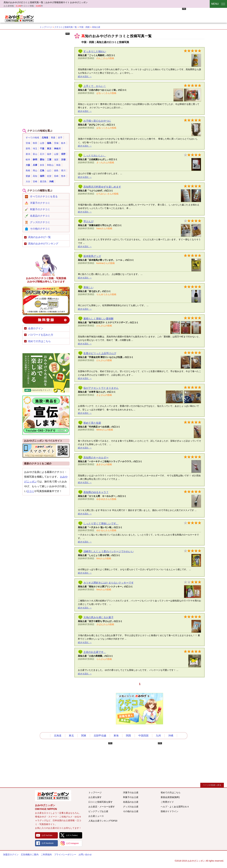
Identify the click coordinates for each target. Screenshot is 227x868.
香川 (63, 170)
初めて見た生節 (92, 423)
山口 (49, 170)
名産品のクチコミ (40, 216)
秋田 (35, 143)
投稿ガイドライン (170, 811)
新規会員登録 (46, 320)
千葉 (42, 149)
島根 (28, 170)
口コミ (30, 491)
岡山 (35, 170)
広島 (42, 170)
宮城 (28, 143)
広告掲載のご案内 (30, 854)
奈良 (42, 165)
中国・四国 (84, 27)
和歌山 (50, 165)
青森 (53, 138)
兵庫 (35, 165)
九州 (158, 736)
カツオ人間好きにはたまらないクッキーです (109, 583)
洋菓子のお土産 (131, 792)
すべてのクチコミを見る (44, 196)
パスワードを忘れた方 (41, 335)
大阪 (28, 165)
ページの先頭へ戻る (212, 785)
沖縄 (51, 181)
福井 (49, 154)
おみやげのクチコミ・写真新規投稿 (46, 301)
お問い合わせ (85, 854)
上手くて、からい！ (95, 86)
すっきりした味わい (95, 51)
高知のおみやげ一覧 (39, 237)
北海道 (45, 138)
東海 (116, 736)
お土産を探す (95, 797)
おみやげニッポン (19, 15)
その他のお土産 (131, 811)
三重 (49, 160)
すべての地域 (32, 138)
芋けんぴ (88, 221)
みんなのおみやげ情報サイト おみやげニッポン (53, 796)
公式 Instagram (72, 843)
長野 (63, 154)
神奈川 (57, 149)
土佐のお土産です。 (95, 652)
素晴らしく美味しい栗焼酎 (98, 319)
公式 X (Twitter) (72, 835)
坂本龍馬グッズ (92, 256)
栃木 (63, 143)
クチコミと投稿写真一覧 (66, 27)
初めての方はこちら (39, 341)
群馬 (28, 149)
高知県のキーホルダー (96, 458)
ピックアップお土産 (98, 811)
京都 (63, 160)
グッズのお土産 (131, 807)
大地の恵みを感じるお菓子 (98, 617)
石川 (42, 154)
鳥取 (58, 165)
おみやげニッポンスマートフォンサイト (46, 451)
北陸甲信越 (100, 736)
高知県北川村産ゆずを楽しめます (102, 187)
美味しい (88, 287)
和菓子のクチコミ (40, 209)
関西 (129, 736)
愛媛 (28, 176)
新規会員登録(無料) (170, 797)
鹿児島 (43, 181)
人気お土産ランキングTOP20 (103, 821)
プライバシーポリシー (65, 854)
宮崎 (35, 181)
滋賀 (56, 160)
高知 (35, 176)
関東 (84, 736)
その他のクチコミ (40, 229)
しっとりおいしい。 (95, 155)
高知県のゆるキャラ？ (96, 492)
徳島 (56, 170)
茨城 (56, 143)
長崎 (56, 176)
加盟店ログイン (11, 854)
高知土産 (96, 27)
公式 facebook (48, 843)
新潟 (28, 154)
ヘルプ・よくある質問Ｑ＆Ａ (175, 807)
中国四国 (143, 736)
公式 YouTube (47, 835)
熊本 (63, 176)
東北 (71, 736)
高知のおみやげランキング (43, 244)
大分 (28, 181)
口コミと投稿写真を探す (101, 802)
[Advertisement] (129, 15)
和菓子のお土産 (131, 797)
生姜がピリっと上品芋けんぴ (100, 353)
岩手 (60, 138)
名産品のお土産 (131, 802)
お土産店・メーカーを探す (102, 807)
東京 (49, 149)
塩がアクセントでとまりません (101, 388)
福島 (49, 143)
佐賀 (49, 176)
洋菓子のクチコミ (40, 203)
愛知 (42, 160)
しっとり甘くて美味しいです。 (101, 523)
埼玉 (35, 149)
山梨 (56, 154)
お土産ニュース (96, 816)
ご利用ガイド (167, 802)
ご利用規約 (46, 854)
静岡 (35, 160)
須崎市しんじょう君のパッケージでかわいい (109, 551)
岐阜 (28, 160)
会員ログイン (36, 328)
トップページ (46, 27)
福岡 (42, 176)
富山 (35, 154)
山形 (42, 143)
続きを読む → (85, 76)
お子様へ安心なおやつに (97, 121)
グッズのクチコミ (40, 222)
